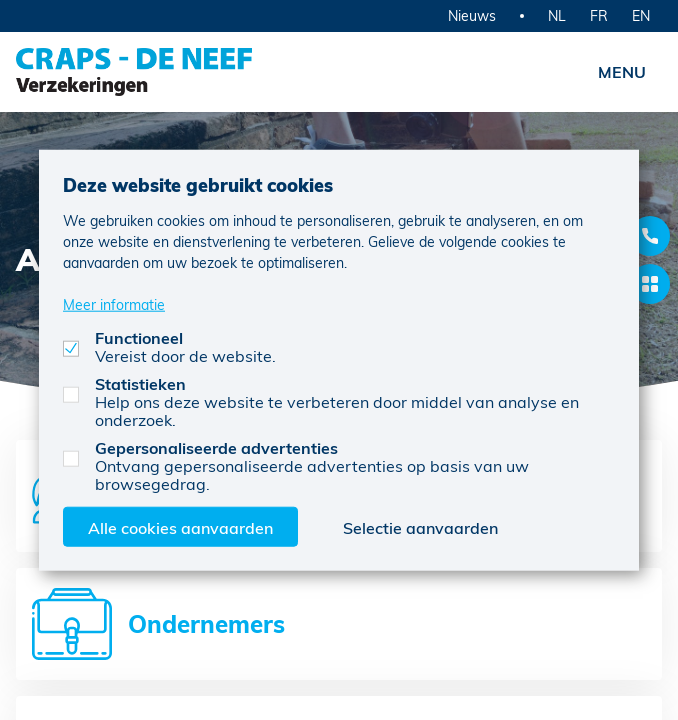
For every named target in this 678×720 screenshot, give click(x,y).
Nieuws (472, 15)
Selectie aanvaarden (420, 526)
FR (599, 15)
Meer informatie (114, 303)
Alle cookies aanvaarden (180, 526)
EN (641, 15)
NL (557, 15)
